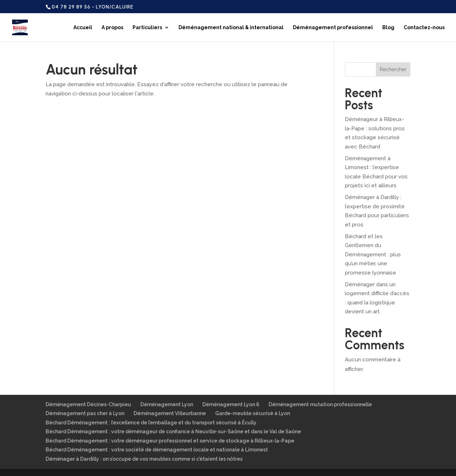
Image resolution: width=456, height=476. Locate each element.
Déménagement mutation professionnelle (320, 404)
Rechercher (393, 69)
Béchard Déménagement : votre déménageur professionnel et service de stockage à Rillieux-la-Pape (170, 441)
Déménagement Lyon (167, 404)
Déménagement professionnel (333, 28)
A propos (112, 28)
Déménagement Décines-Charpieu (88, 404)
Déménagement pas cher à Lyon (85, 413)
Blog (388, 28)
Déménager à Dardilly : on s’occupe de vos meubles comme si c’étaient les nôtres (144, 459)
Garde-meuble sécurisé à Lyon (253, 413)
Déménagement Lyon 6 (231, 404)
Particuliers (147, 28)
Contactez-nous (424, 28)
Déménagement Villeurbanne (170, 413)
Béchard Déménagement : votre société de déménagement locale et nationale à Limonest (157, 450)
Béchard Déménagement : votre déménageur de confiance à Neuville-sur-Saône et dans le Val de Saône (173, 431)
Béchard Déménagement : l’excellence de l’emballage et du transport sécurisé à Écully (151, 423)
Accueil (83, 28)
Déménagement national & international (231, 28)
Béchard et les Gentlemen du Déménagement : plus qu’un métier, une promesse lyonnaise (373, 255)
